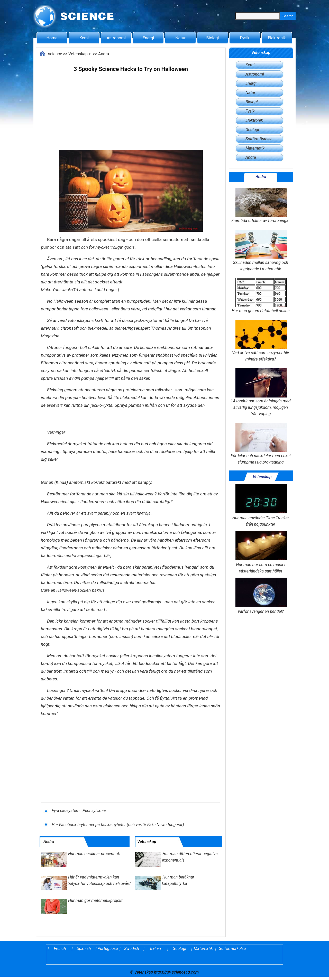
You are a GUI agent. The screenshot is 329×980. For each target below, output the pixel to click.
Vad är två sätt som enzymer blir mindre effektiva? (261, 341)
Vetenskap (78, 54)
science (55, 54)
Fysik (245, 38)
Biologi (213, 38)
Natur (180, 38)
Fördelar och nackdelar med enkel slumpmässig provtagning (261, 444)
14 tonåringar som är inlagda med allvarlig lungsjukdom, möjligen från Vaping (261, 392)
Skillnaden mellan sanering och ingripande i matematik (261, 251)
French (60, 949)
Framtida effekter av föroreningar (261, 205)
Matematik (255, 148)
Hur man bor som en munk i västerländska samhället (261, 552)
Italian (156, 949)
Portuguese (108, 949)
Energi (148, 38)
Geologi (252, 130)
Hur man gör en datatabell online (261, 296)
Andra (104, 54)
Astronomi (116, 38)
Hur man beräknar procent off (94, 854)
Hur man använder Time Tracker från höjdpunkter (261, 505)
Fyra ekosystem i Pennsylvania (79, 811)
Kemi (84, 38)
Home (52, 38)
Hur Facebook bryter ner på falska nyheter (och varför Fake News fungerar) (118, 825)
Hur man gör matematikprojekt (95, 900)
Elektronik (277, 38)
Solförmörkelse (259, 139)
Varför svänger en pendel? (261, 596)
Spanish (84, 949)
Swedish (132, 949)
